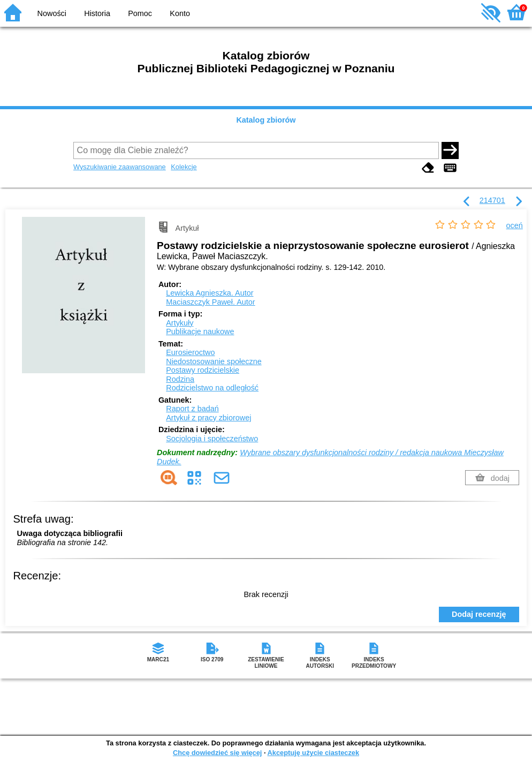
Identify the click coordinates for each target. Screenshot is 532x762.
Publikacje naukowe (200, 331)
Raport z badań (192, 409)
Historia (97, 13)
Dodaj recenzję (479, 614)
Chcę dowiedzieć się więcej (217, 753)
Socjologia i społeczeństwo (212, 439)
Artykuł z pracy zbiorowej (208, 418)
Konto (180, 13)
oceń (515, 225)
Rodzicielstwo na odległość (212, 388)
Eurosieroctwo (190, 352)
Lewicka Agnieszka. (210, 293)
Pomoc (140, 13)
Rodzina (180, 379)
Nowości (52, 13)
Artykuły (180, 323)
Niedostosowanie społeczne (214, 361)
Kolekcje (184, 167)
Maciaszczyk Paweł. (210, 302)
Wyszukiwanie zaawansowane (120, 167)
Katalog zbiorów (266, 120)
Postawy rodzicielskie (203, 370)
